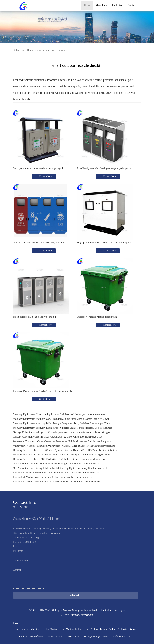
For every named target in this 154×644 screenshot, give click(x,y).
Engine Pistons (129, 629)
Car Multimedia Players (74, 629)
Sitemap (75, 615)
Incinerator (19, 473)
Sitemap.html (87, 615)
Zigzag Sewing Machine (96, 637)
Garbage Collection (23, 432)
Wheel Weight (55, 637)
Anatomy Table (44, 423)
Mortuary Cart (43, 419)
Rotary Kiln (41, 464)
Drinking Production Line (26, 450)
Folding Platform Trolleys (103, 629)
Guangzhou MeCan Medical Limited (90, 610)
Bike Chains (51, 629)
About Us (101, 5)
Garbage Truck (42, 432)
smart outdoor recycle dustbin (52, 50)
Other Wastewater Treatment (52, 441)
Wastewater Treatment (24, 441)
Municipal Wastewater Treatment (54, 446)
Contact (132, 5)
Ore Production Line (23, 464)
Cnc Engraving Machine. (27, 629)
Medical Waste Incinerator (39, 477)
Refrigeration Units (122, 637)
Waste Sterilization (35, 473)
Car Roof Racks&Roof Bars (29, 637)
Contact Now (45, 176)
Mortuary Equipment (24, 414)
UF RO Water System (52, 450)
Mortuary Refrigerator (47, 428)
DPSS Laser (73, 637)
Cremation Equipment (47, 414)
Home (87, 5)
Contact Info (25, 502)
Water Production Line (52, 455)
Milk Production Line (52, 459)
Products (117, 5)
